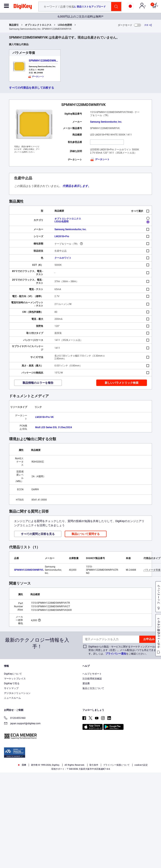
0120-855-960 (15, 718)
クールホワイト (63, 258)
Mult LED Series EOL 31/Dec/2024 (54, 427)
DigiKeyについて (13, 674)
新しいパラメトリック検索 (122, 383)
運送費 (86, 683)
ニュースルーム (12, 698)
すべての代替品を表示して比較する (32, 88)
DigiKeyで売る (12, 683)
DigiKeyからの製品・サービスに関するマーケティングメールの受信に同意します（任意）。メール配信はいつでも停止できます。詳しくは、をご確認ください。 (123, 650)
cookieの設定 (141, 765)
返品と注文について (93, 688)
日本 (22, 765)
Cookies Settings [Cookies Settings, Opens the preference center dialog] (55, 861)
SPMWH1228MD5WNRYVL (46, 61)
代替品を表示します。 (77, 186)
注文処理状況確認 (92, 679)
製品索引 (14, 25)
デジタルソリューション (17, 693)
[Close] (155, 846)
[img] (23, 7)
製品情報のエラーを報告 (38, 383)
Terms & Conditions (49, 853)
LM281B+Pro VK (44, 417)
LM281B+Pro (62, 236)
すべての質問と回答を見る (38, 534)
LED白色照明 (65, 25)
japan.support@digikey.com (22, 724)
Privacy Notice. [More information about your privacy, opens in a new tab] (74, 853)
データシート (100, 159)
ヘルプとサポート (92, 674)
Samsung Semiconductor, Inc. (106, 122)
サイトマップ (11, 688)
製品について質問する (86, 534)
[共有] (148, 25)
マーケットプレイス (15, 679)
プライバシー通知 (116, 654)
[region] (80, 854)
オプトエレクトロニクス (38, 25)
